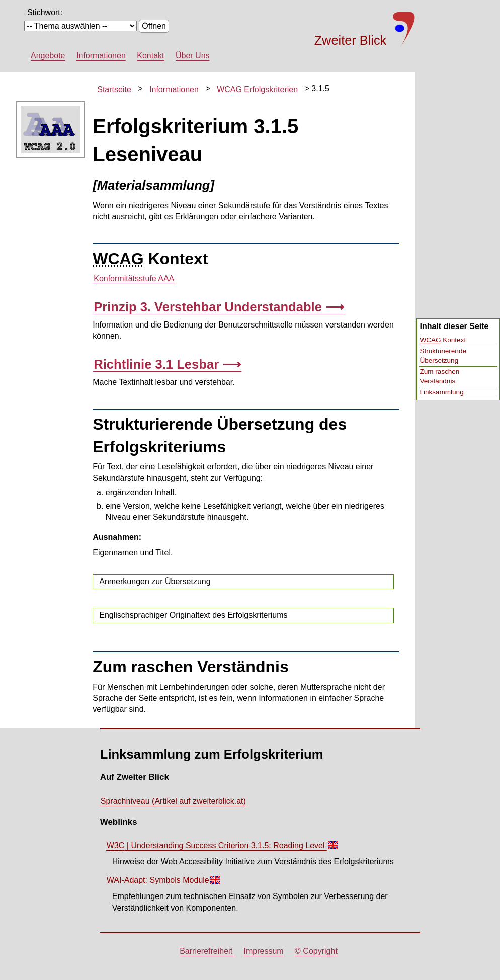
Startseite (114, 89)
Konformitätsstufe (134, 279)
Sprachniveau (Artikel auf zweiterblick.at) (173, 801)
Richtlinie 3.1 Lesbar (158, 364)
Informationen (101, 56)
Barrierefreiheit (207, 951)
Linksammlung (442, 392)
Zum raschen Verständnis (440, 376)
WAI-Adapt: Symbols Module (163, 882)
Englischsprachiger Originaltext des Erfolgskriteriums (193, 615)
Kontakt (150, 56)
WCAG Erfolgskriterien (257, 89)
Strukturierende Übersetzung (443, 356)
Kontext (443, 340)
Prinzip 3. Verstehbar (210, 307)
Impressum (264, 951)
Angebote (48, 56)
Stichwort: (45, 12)
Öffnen (154, 26)
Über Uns (193, 56)
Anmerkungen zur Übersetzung (155, 581)
